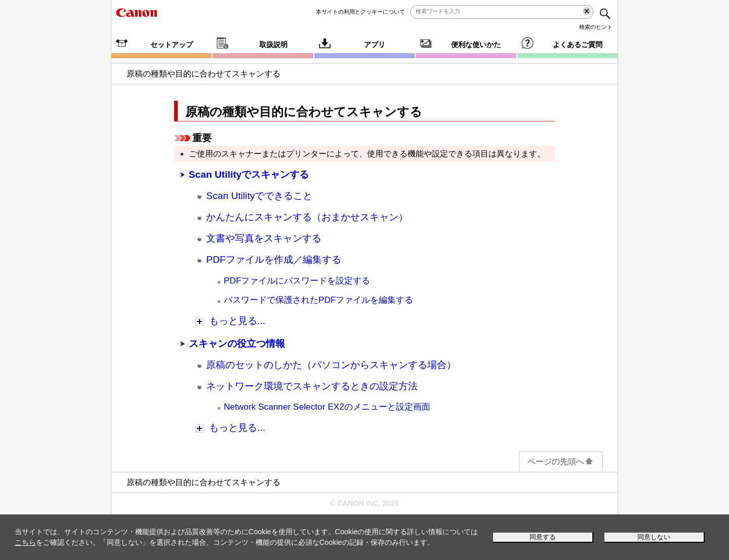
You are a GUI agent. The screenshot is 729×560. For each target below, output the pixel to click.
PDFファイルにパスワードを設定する (297, 281)
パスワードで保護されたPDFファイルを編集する (319, 300)
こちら (25, 542)
